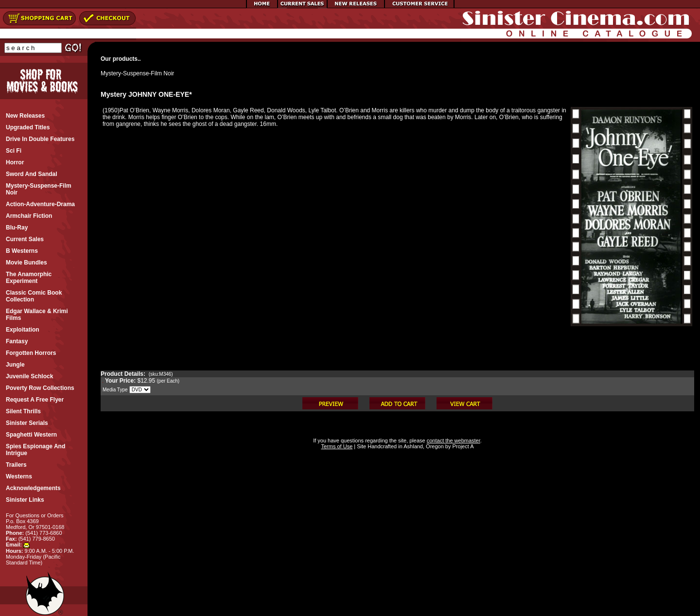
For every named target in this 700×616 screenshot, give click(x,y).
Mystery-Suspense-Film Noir (137, 73)
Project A (462, 446)
